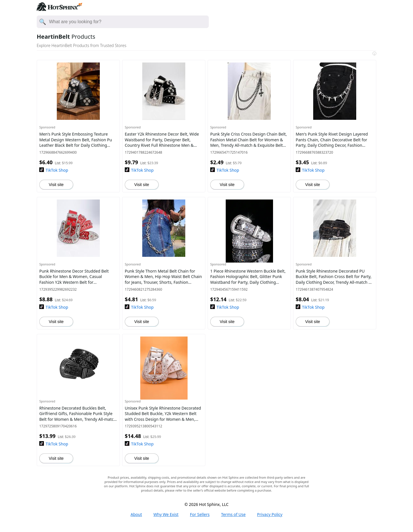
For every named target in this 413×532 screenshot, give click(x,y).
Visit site (56, 185)
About (136, 514)
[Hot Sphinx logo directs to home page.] (59, 9)
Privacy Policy (270, 514)
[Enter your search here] (129, 22)
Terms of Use (233, 514)
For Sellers (200, 514)
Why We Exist (166, 514)
